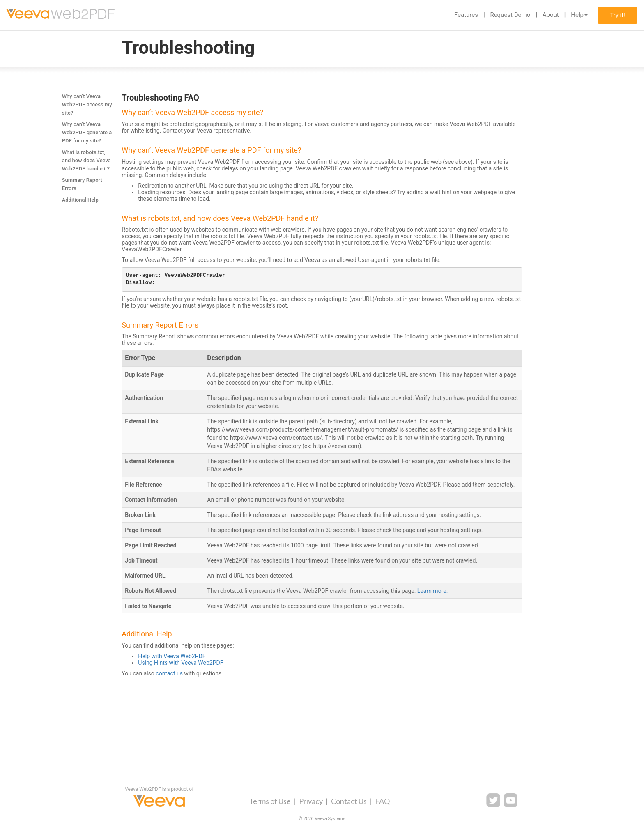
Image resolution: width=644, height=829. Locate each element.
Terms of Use (270, 801)
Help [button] (579, 15)
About (551, 15)
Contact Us (349, 801)
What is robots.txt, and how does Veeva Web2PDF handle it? (86, 160)
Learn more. (433, 591)
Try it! (618, 15)
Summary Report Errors (82, 184)
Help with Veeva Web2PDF (172, 656)
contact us (169, 673)
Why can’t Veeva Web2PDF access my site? (87, 104)
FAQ (382, 801)
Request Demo (510, 15)
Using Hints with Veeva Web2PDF (181, 663)
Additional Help (80, 200)
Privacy (311, 801)
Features (466, 15)
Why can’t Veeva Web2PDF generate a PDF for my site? (87, 132)
